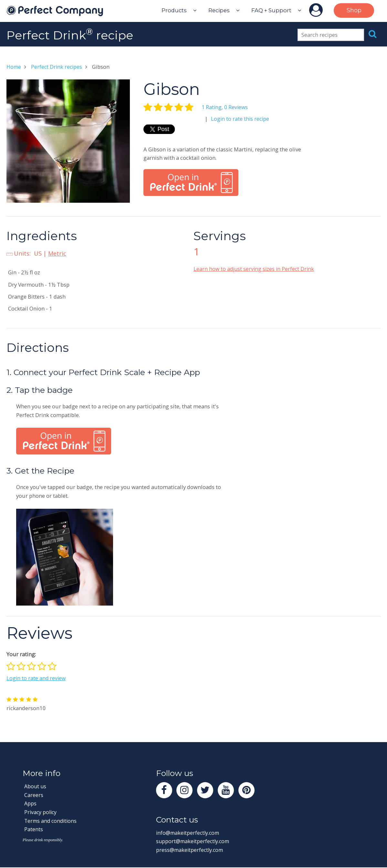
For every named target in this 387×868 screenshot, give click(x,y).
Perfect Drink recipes (58, 67)
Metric (58, 253)
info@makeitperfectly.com (189, 833)
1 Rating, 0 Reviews (225, 107)
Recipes (219, 10)
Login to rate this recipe (241, 119)
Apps (31, 803)
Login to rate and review (37, 678)
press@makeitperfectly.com (191, 850)
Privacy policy (41, 812)
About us (36, 786)
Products (174, 10)
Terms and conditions (52, 821)
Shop (354, 10)
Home (14, 67)
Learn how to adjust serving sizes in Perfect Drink (255, 269)
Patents (34, 829)
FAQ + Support (271, 10)
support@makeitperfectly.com (194, 842)
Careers (34, 795)
